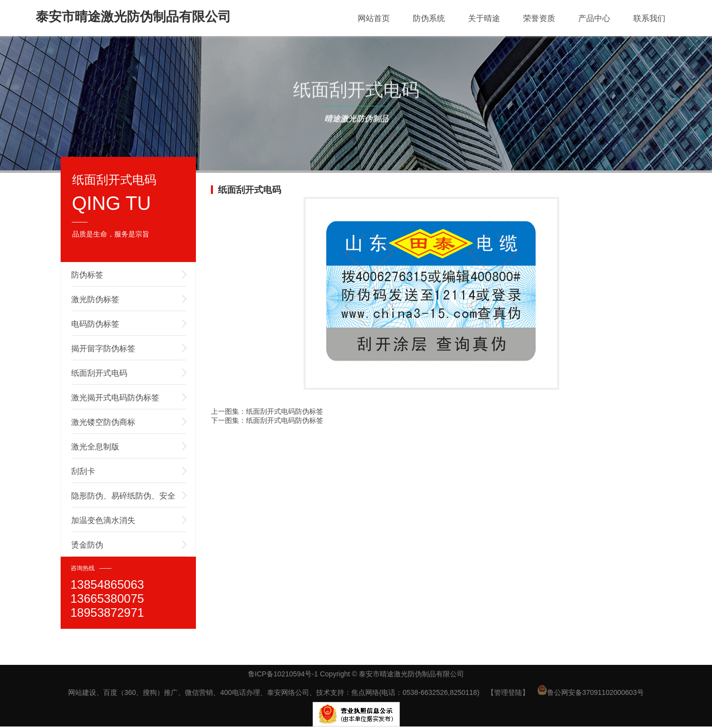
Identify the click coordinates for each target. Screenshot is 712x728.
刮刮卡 (83, 471)
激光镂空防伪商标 (103, 422)
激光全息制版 (95, 447)
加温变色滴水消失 (103, 520)
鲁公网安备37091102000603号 (590, 692)
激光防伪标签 (95, 299)
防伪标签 (87, 275)
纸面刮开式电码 (99, 373)
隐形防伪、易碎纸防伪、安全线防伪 (123, 500)
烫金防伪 (87, 545)
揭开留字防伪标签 (103, 348)
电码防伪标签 (95, 324)
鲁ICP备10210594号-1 (283, 674)
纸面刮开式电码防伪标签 (285, 411)
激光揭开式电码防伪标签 (115, 398)
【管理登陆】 (508, 692)
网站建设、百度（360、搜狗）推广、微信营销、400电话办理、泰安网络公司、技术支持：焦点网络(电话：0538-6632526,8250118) (274, 692)
